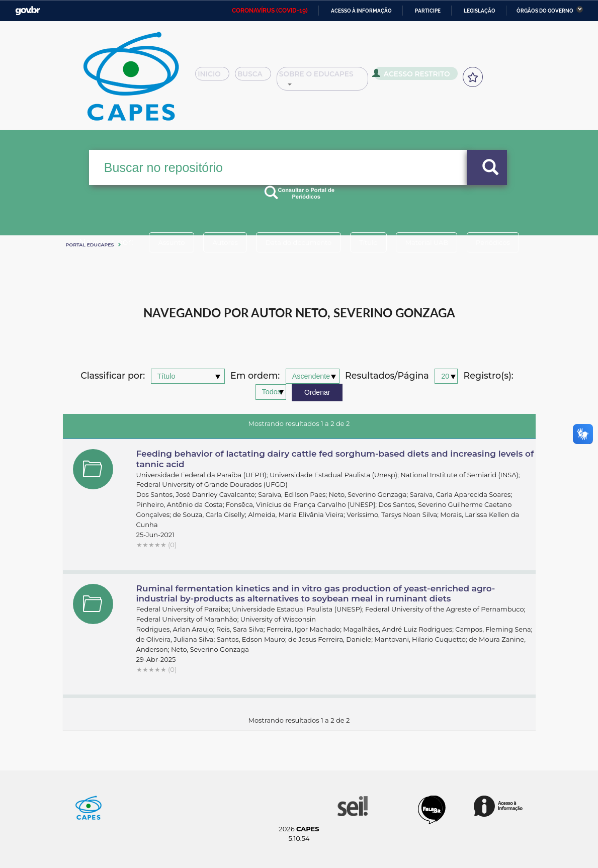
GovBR (28, 11)
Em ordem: (255, 376)
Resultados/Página (387, 376)
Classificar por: (113, 376)
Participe (428, 11)
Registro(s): (489, 376)
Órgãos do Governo (545, 11)
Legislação (480, 11)
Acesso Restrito (424, 76)
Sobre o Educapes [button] (336, 77)
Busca (261, 77)
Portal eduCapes (90, 245)
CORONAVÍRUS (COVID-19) (270, 11)
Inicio (215, 77)
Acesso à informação (361, 11)
